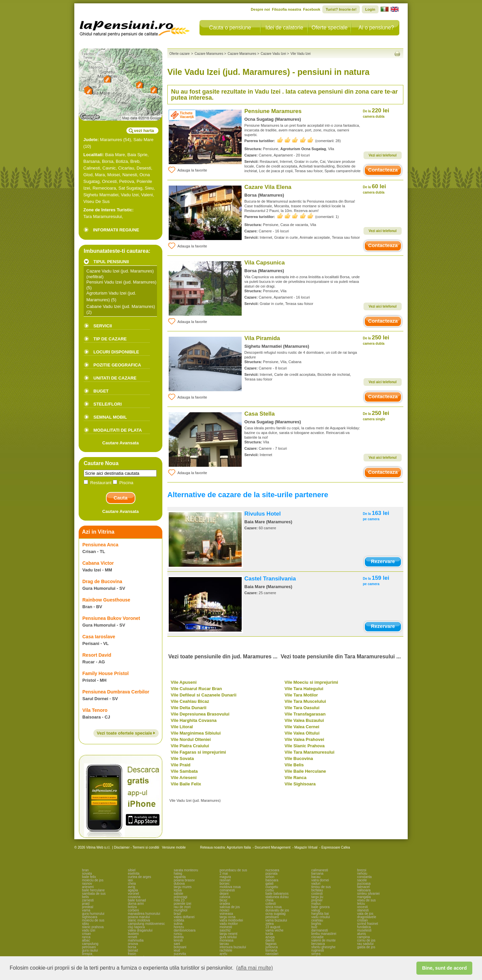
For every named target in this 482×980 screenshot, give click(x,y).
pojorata (271, 874)
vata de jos (365, 914)
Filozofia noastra (286, 9)
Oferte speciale (330, 28)
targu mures (183, 887)
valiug (316, 910)
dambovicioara (185, 930)
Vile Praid (181, 765)
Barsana (91, 161)
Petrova (127, 181)
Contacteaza (383, 170)
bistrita (179, 937)
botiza (132, 907)
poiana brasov (184, 880)
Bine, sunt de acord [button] (445, 968)
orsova (133, 944)
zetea (269, 924)
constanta (364, 877)
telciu (361, 904)
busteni (133, 934)
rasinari (225, 880)
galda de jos (366, 947)
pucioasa (364, 884)
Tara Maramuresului (103, 216)
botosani (180, 947)
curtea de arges (140, 877)
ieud (177, 950)
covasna (134, 897)
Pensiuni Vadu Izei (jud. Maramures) (121, 282)
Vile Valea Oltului (302, 733)
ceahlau (317, 920)
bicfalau (317, 890)
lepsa (178, 890)
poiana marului (139, 917)
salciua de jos (230, 907)
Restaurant (98, 483)
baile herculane (93, 890)
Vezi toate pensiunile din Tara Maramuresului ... (341, 657)
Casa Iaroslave (99, 637)
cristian (363, 920)
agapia (133, 890)
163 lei (376, 515)
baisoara (272, 880)
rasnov (87, 884)
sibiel (132, 870)
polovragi (181, 897)
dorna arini (136, 904)
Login (370, 9)
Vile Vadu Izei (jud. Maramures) (195, 800)
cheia (132, 884)
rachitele (226, 950)
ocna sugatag (275, 914)
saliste (178, 894)
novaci (224, 910)
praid (86, 904)
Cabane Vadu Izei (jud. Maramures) (121, 306)
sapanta (180, 877)
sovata (87, 874)
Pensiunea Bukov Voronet (111, 618)
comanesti (227, 890)
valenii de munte (324, 940)
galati (269, 884)
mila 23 (179, 900)
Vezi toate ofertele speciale (126, 733)
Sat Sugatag (131, 188)
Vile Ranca (296, 778)
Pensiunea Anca (100, 545)
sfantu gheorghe (323, 947)
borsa (132, 947)
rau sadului (365, 944)
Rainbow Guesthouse (106, 600)
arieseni (88, 887)
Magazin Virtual (306, 847)
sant (177, 944)
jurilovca (272, 947)
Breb (135, 161)
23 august (273, 927)
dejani (224, 894)
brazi (177, 914)
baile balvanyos (277, 894)
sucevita (180, 954)
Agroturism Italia (239, 847)
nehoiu (362, 874)
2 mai (224, 874)
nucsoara (272, 870)
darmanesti (319, 930)
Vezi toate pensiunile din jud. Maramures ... (223, 657)
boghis (316, 924)
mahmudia (136, 940)
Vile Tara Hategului (304, 689)
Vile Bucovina (299, 758)
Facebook (312, 9)
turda (269, 934)
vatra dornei (320, 880)
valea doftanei (184, 917)
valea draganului (140, 930)
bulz (314, 927)
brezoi (362, 870)
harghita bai (320, 914)
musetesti (364, 930)
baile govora (320, 907)
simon (270, 877)
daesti (270, 940)
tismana (271, 950)
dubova (179, 884)
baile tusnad (137, 900)
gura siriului (228, 937)
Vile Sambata (184, 771)
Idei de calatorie (284, 28)
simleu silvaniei (368, 894)
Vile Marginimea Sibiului (196, 733)
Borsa (108, 161)
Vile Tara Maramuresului (309, 752)
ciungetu (272, 887)
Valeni (147, 195)
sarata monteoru (186, 870)
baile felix (89, 877)
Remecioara (104, 188)
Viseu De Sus (97, 201)
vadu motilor (229, 924)
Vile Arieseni (184, 778)
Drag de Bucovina (102, 581)
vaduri (316, 884)
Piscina (123, 483)
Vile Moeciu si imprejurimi (311, 682)
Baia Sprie (138, 155)
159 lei (376, 580)
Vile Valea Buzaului (304, 720)
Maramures (111, 140)
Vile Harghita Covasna (194, 720)
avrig (132, 887)
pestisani (272, 917)
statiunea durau (277, 897)
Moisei (114, 175)
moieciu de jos (93, 880)
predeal (88, 907)
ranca (86, 937)
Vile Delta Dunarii (189, 708)
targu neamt (228, 934)
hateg (178, 874)
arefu (223, 954)
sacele (362, 880)
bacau (316, 877)
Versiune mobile (173, 847)
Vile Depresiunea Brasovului (200, 714)
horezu (179, 927)
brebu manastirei (324, 934)
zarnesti (88, 900)
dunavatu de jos (277, 910)
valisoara (364, 890)
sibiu (86, 924)
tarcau (224, 944)
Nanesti (130, 175)
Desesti (144, 168)
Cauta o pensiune (230, 28)
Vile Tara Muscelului (305, 701)
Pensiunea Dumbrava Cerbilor (116, 692)
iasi (130, 880)
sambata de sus (94, 894)
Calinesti (92, 168)
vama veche (274, 930)
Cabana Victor (98, 563)
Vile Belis (294, 765)
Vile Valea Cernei (302, 727)
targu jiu (317, 897)
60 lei (374, 189)
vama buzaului (276, 920)
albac (86, 940)
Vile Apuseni (184, 682)
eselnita (134, 874)
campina (364, 937)
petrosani (89, 947)
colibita (179, 920)
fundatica (364, 927)
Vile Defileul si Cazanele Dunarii (204, 695)
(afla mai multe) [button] (254, 968)
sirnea (316, 954)
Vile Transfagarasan (305, 714)
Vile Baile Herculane (305, 771)
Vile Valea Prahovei (304, 739)
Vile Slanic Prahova (305, 746)
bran (85, 870)
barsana (317, 874)
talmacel (363, 887)
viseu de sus (367, 900)
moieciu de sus (93, 920)
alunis (361, 934)
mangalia (364, 897)
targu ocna (227, 917)
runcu (178, 934)
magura (225, 877)
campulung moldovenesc (146, 924)
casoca (225, 897)
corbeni (133, 910)
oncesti (363, 907)
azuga (270, 937)
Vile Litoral (182, 727)
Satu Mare (144, 140)
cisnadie (317, 937)
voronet (133, 894)
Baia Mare (115, 155)
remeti (133, 937)
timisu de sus (321, 887)
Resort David (97, 655)
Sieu (149, 188)
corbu (270, 890)
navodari (272, 954)
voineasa (226, 914)
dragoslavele (367, 917)
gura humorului (93, 914)
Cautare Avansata (121, 443)
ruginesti (318, 950)
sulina (178, 924)
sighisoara (90, 917)
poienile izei (182, 904)
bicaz (223, 900)
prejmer (317, 900)
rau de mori (182, 907)
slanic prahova (93, 927)
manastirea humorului (144, 914)
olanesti (363, 910)
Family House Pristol (105, 673)
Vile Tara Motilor (301, 695)
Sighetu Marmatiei (101, 195)
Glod (88, 175)
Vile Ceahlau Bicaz (190, 701)
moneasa (226, 940)
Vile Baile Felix (186, 784)
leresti (178, 940)
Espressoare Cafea (336, 847)
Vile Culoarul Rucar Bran (196, 689)
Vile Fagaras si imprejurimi (198, 752)
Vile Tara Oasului (302, 708)
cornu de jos (366, 940)
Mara (100, 175)
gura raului (90, 950)
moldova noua (230, 887)
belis (86, 897)
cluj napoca (136, 927)
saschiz (225, 930)
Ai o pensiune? (376, 28)
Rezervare (383, 561)
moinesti (226, 927)
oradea (225, 904)
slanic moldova (139, 920)
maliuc (316, 904)
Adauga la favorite (187, 170)
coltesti (271, 904)
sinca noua (273, 907)
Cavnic (109, 168)
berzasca (318, 944)
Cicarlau (126, 168)
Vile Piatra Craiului (190, 746)
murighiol (181, 910)
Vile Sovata (182, 758)
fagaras (271, 944)
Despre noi (260, 9)
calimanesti (320, 870)
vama (86, 910)
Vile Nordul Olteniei (191, 739)
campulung (90, 944)
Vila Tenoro (95, 710)
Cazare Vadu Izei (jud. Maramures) (120, 271)
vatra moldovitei (231, 920)
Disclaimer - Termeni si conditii (137, 847)
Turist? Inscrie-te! (341, 9)
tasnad (133, 950)
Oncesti (109, 181)
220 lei (376, 113)
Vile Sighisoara (300, 784)
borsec (225, 884)
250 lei (376, 340)
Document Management (273, 847)
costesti (317, 894)
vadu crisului (321, 917)
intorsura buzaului (233, 947)
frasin (132, 954)
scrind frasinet (368, 924)
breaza (87, 954)
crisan (87, 934)
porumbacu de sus (233, 870)
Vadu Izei (130, 195)
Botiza (122, 161)
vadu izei (89, 930)
